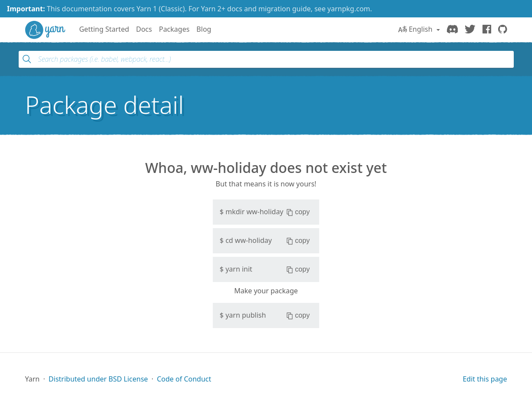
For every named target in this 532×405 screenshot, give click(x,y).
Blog (204, 29)
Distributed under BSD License (98, 379)
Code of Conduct (184, 379)
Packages (174, 29)
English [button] (416, 29)
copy (298, 212)
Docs (144, 29)
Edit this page (485, 379)
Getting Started (104, 29)
